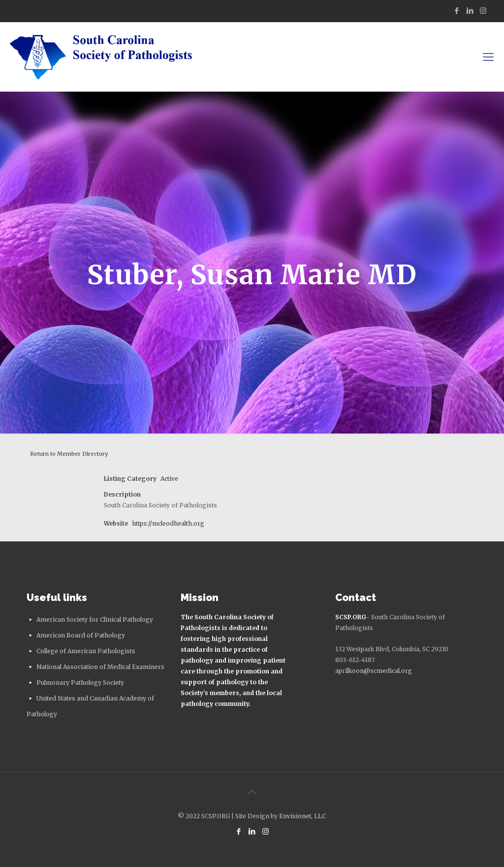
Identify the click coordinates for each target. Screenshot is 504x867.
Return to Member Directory (69, 454)
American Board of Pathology (81, 635)
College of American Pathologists (86, 651)
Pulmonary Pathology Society (80, 683)
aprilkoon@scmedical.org (374, 671)
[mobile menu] (488, 57)
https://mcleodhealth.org (168, 523)
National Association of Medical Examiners (100, 667)
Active (169, 479)
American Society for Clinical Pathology (95, 619)
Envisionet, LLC (302, 816)
